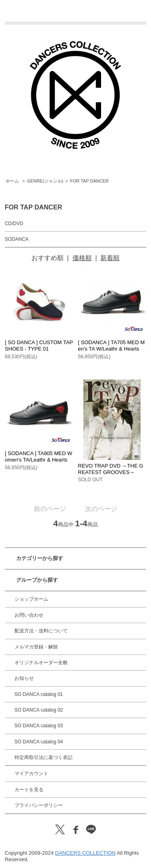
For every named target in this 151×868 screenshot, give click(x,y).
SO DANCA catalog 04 (39, 742)
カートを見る (29, 790)
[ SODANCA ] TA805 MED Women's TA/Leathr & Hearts (38, 457)
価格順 (82, 258)
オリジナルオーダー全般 (41, 663)
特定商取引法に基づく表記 (43, 757)
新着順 (110, 258)
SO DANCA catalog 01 (39, 694)
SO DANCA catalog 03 (39, 726)
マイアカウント (31, 774)
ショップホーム (31, 599)
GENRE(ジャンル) (45, 181)
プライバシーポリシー (39, 805)
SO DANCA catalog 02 (39, 710)
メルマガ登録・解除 (36, 647)
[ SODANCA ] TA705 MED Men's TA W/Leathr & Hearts (112, 346)
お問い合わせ (29, 615)
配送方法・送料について (41, 631)
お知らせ (24, 678)
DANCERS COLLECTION (85, 853)
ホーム (12, 181)
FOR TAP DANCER (89, 181)
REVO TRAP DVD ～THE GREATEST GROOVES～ (111, 469)
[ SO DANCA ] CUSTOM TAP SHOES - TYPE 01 (39, 346)
